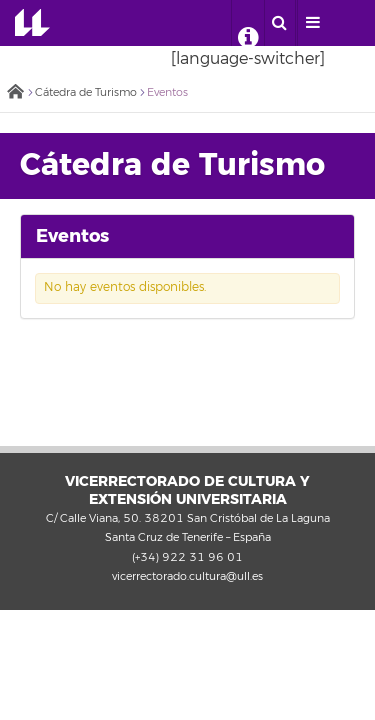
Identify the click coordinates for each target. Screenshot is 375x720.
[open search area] (280, 23)
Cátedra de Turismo (86, 92)
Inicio (15, 93)
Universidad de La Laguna (32, 23)
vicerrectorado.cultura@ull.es (187, 576)
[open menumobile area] (313, 23)
